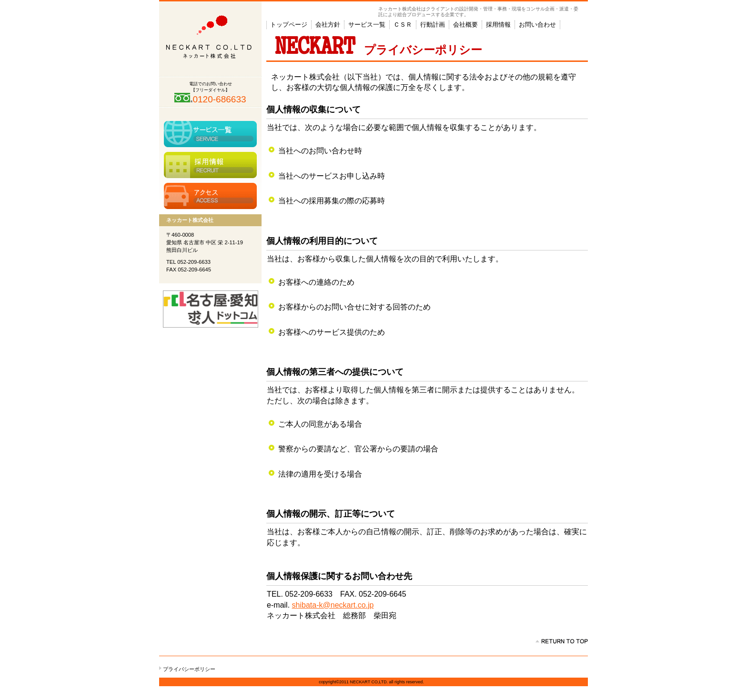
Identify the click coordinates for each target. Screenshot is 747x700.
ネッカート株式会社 (210, 39)
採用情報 (210, 165)
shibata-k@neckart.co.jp (333, 605)
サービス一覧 (210, 134)
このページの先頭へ (562, 641)
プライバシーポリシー (189, 669)
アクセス (210, 196)
